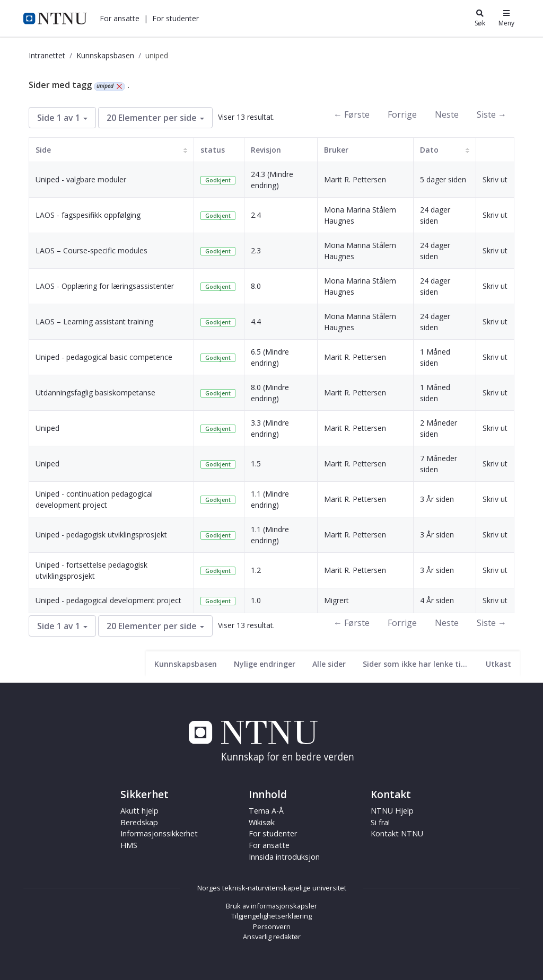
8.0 (256, 286)
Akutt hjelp (139, 811)
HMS (129, 845)
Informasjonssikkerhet (159, 833)
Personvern (272, 926)
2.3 (256, 250)
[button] (120, 18)
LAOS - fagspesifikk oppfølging (88, 215)
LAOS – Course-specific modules (91, 250)
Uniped (47, 428)
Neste (447, 114)
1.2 (256, 570)
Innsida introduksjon (284, 857)
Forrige (402, 114)
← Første (352, 114)
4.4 (256, 321)
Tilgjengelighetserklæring (271, 916)
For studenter (176, 18)
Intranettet (47, 55)
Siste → (492, 114)
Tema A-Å (266, 811)
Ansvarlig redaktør (272, 937)
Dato (429, 150)
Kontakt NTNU (397, 833)
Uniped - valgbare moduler (81, 179)
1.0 (256, 600)
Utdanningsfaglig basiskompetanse (95, 392)
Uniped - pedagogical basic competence (104, 357)
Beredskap (139, 822)
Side (43, 150)
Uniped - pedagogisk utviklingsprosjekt (101, 535)
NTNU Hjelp (392, 811)
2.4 (256, 215)
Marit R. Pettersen (355, 179)
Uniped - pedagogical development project (108, 600)
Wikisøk (262, 822)
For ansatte (120, 18)
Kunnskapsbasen (105, 55)
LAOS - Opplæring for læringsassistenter (105, 286)
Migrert (336, 600)
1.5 (256, 463)
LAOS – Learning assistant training (94, 321)
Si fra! (380, 822)
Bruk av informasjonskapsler (271, 906)
